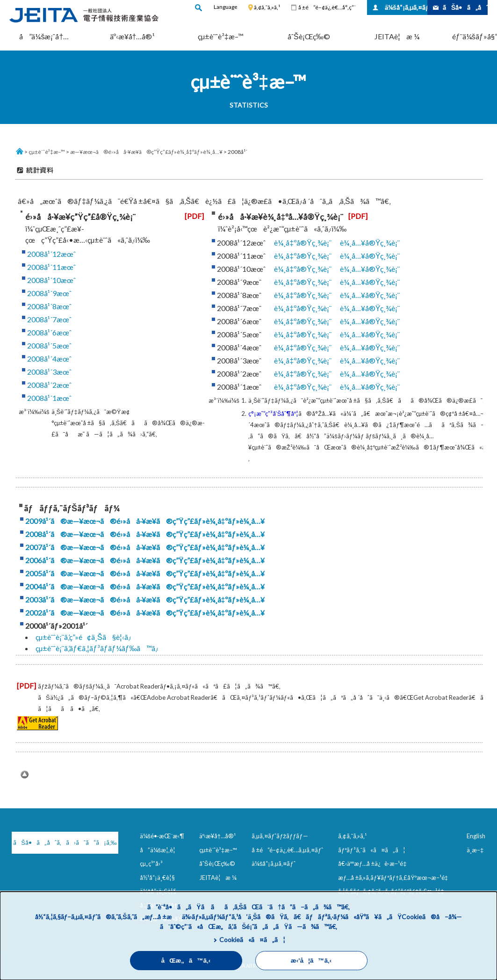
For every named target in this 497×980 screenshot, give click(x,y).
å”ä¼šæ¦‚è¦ (160, 850)
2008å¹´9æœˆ (49, 293)
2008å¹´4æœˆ (49, 359)
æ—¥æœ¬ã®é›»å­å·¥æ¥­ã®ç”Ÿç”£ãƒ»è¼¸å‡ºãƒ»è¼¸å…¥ (146, 152)
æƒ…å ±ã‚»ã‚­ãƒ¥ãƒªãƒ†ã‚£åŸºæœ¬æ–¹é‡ (395, 878)
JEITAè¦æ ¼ (397, 36)
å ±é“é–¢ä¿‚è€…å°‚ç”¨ (327, 7)
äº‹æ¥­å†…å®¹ (133, 36)
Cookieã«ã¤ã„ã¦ (252, 940)
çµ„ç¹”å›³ (151, 864)
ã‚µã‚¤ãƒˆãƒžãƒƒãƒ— (280, 836)
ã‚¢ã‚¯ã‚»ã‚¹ (267, 7)
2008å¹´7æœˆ (49, 319)
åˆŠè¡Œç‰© (309, 36)
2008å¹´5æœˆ (49, 345)
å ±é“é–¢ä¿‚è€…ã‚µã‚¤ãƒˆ (287, 850)
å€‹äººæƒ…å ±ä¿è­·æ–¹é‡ (374, 864)
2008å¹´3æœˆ (49, 372)
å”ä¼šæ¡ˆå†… (44, 36)
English (476, 836)
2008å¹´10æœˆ (51, 280)
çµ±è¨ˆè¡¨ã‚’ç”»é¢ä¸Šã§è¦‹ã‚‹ (83, 637)
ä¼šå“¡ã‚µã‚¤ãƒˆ (406, 7)
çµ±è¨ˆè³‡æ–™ (221, 36)
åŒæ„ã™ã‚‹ (186, 961)
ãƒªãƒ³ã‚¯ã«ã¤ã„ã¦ (371, 850)
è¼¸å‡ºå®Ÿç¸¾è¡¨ (303, 243)
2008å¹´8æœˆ (49, 306)
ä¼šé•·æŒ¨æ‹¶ (162, 836)
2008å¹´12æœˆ (51, 254)
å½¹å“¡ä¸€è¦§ (157, 878)
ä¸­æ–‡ (475, 850)
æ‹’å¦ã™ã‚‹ (311, 961)
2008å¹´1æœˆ (49, 398)
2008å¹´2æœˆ (49, 385)
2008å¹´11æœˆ (51, 267)
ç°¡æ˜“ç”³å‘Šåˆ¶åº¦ (274, 414)
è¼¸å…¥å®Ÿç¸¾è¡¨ (370, 243)
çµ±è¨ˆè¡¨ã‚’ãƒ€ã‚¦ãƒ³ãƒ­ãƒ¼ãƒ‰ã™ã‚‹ (97, 648)
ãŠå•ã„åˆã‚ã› (465, 7)
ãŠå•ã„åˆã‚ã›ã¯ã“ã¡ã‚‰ (61, 842)
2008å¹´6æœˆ (49, 332)
